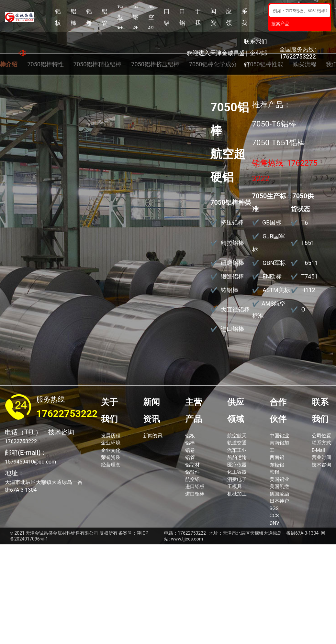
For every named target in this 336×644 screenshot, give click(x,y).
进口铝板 (167, 17)
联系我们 (244, 17)
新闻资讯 (213, 17)
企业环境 (111, 443)
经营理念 (111, 465)
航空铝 (151, 17)
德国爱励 (279, 494)
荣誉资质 (111, 457)
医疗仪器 (237, 465)
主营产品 (194, 410)
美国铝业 (279, 479)
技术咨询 (321, 465)
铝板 (58, 17)
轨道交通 (237, 443)
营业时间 (321, 457)
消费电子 (237, 479)
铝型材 (120, 17)
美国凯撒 (279, 486)
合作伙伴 (278, 410)
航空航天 (237, 436)
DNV (274, 523)
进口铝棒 (182, 17)
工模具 (235, 486)
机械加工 (237, 494)
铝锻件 (136, 17)
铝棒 (73, 17)
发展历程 (111, 436)
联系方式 (321, 443)
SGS (274, 508)
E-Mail (318, 450)
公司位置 (321, 436)
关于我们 (198, 17)
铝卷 (89, 17)
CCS (274, 516)
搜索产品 (280, 24)
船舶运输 (237, 457)
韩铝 (274, 472)
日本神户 (279, 501)
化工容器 (237, 472)
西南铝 (277, 457)
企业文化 (111, 450)
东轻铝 (277, 465)
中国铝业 (279, 436)
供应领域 (229, 17)
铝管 (105, 17)
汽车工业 (237, 450)
